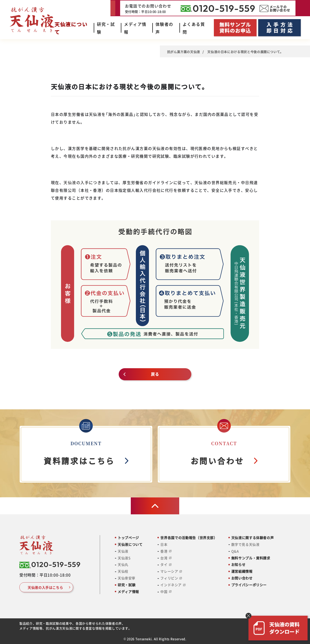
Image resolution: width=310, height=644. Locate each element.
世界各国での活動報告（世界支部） (189, 538)
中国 (166, 592)
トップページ (128, 538)
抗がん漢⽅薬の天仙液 (184, 52)
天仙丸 (123, 565)
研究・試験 (127, 585)
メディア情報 (128, 592)
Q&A (235, 551)
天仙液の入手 (76, 182)
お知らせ (238, 565)
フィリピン (171, 578)
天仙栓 (123, 571)
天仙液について (130, 544)
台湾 (166, 558)
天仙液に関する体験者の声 (253, 538)
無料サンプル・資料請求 (251, 558)
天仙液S (124, 558)
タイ (166, 565)
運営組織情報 (242, 571)
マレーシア (171, 571)
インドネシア (173, 585)
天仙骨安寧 (127, 578)
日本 (164, 544)
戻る (155, 374)
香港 (166, 551)
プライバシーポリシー (249, 585)
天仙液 (123, 551)
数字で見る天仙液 (245, 544)
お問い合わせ (242, 578)
